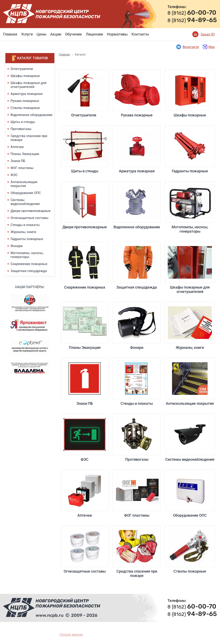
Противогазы (21, 129)
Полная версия (71, 635)
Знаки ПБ (18, 161)
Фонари (17, 246)
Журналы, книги (23, 232)
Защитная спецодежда (29, 271)
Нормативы (117, 34)
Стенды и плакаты (25, 225)
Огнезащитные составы (29, 218)
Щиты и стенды (23, 122)
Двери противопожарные (31, 211)
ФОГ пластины (22, 168)
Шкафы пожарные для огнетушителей (29, 85)
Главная (10, 34)
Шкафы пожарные (25, 76)
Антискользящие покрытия (24, 184)
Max (209, 47)
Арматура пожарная (27, 94)
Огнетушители (22, 69)
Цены (41, 34)
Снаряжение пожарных (29, 264)
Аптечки (17, 147)
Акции (56, 34)
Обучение (74, 34)
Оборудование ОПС (26, 193)
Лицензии (94, 34)
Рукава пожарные (25, 101)
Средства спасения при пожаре (137, 552)
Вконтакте (187, 47)
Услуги (27, 34)
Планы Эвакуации (25, 154)
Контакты (140, 34)
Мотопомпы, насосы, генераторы (27, 255)
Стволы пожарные (25, 108)
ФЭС (14, 175)
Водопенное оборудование (32, 115)
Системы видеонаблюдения (25, 202)
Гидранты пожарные (27, 239)
